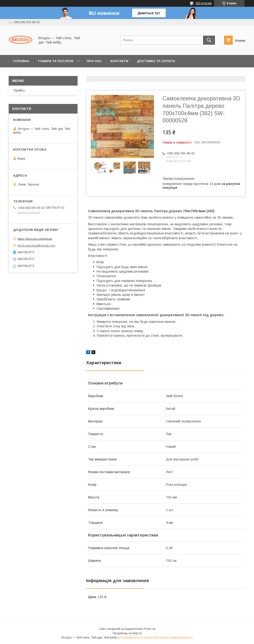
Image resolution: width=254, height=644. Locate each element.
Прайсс (19, 90)
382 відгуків (204, 3)
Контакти (119, 61)
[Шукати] (209, 40)
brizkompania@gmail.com (37, 246)
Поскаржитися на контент (137, 638)
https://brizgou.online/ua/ (35, 239)
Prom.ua (150, 629)
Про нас (94, 61)
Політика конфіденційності (175, 638)
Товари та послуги (55, 61)
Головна (21, 61)
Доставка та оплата (156, 61)
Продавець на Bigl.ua (127, 633)
